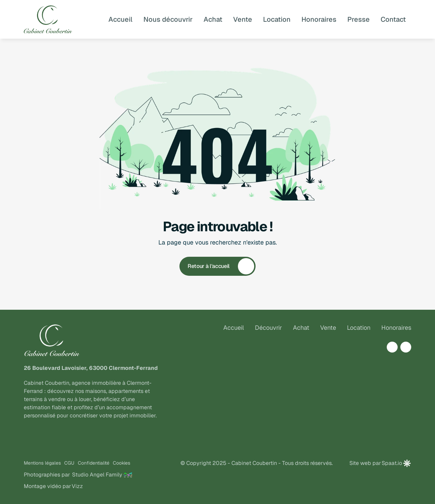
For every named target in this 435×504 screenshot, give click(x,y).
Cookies (121, 463)
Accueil (234, 328)
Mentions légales (42, 463)
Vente (328, 328)
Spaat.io (392, 463)
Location (359, 328)
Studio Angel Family (97, 475)
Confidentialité (94, 463)
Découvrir (268, 328)
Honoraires (396, 328)
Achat (301, 328)
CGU (69, 463)
